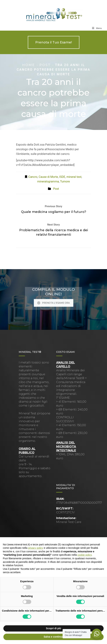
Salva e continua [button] (53, 637)
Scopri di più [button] (54, 628)
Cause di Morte (48, 177)
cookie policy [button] (85, 555)
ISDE (62, 177)
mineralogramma (48, 181)
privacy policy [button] (36, 548)
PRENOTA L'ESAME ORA (53, 301)
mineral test (74, 177)
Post (45, 65)
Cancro (33, 177)
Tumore (65, 181)
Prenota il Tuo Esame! (54, 42)
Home (29, 65)
